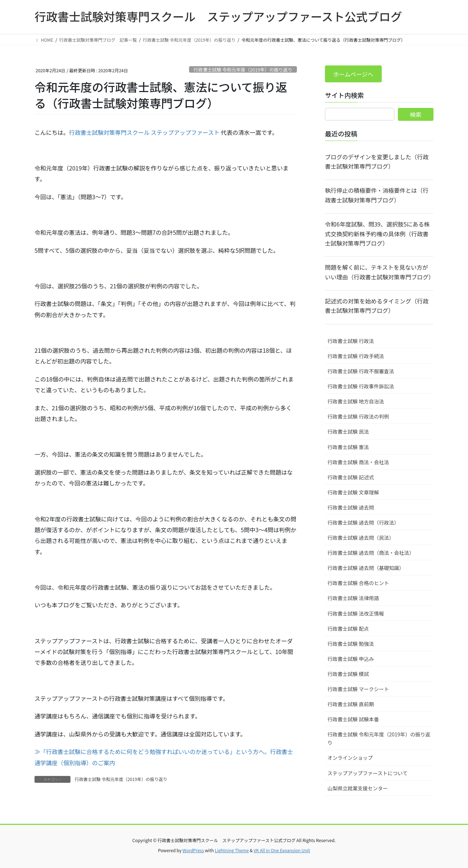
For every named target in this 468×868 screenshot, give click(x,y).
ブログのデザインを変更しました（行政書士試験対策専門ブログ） (377, 161)
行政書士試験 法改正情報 (356, 613)
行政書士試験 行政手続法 (356, 356)
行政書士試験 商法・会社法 (358, 462)
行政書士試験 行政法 (351, 341)
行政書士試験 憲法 (348, 447)
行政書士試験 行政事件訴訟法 (361, 386)
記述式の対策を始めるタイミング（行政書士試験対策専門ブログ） (377, 306)
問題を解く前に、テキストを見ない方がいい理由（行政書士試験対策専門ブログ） (379, 272)
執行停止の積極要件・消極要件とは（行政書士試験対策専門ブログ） (377, 195)
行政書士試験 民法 (348, 431)
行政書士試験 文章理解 (353, 492)
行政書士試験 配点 (348, 629)
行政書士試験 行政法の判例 (358, 416)
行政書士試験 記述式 (351, 477)
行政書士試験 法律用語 (353, 598)
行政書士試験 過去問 (351, 507)
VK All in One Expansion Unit (282, 850)
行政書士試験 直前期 (351, 704)
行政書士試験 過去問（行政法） (363, 522)
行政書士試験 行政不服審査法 (361, 371)
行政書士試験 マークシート (358, 689)
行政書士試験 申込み (351, 659)
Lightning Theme (232, 850)
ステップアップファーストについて (368, 773)
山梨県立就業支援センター (358, 788)
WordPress (193, 850)
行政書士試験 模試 (348, 674)
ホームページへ (353, 74)
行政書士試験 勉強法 (351, 644)
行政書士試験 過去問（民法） (361, 538)
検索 (416, 114)
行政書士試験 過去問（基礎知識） (366, 568)
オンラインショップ (350, 758)
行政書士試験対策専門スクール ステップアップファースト (144, 132)
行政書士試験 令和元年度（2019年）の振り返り (243, 70)
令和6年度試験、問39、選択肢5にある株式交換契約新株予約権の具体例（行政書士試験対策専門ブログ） (377, 234)
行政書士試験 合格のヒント (358, 583)
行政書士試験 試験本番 (353, 719)
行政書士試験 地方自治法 (356, 401)
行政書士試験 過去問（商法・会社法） (371, 553)
